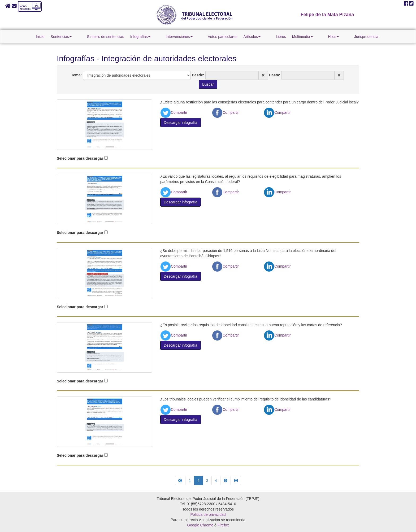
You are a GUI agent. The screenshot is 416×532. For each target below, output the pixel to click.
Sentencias (89, 37)
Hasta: (274, 75)
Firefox (223, 525)
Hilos (315, 37)
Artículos (252, 37)
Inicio (68, 37)
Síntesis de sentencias (124, 37)
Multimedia (293, 37)
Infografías (159, 37)
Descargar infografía (181, 123)
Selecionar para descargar (80, 158)
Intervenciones (188, 37)
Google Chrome (200, 525)
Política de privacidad (208, 514)
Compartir (174, 112)
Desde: (198, 75)
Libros (272, 37)
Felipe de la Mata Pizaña (327, 15)
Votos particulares (222, 37)
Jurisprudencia (339, 37)
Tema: (76, 75)
